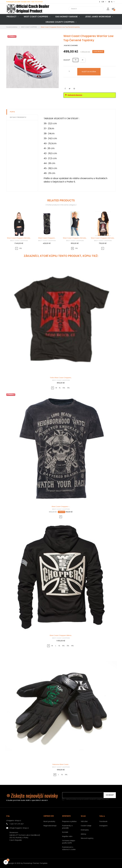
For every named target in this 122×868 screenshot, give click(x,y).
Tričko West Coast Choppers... (61, 378)
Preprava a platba (69, 822)
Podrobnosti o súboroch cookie (69, 848)
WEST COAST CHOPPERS (19, 241)
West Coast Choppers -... (61, 507)
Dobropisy (85, 830)
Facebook (103, 822)
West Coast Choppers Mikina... (61, 636)
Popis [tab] (12, 112)
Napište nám (67, 836)
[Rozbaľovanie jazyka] (112, 2)
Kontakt (65, 832)
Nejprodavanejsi (50, 826)
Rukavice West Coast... (61, 765)
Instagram (103, 826)
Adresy (83, 834)
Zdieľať (65, 89)
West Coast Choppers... (47, 238)
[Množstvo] (69, 71)
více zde (105, 799)
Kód (66, 46)
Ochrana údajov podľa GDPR (69, 842)
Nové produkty (49, 822)
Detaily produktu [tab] (18, 117)
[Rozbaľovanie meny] (103, 2)
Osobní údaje (86, 826)
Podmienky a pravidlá (67, 827)
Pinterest (74, 89)
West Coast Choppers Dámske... (19, 238)
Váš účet (84, 822)
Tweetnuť (70, 89)
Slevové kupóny (87, 838)
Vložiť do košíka (89, 72)
